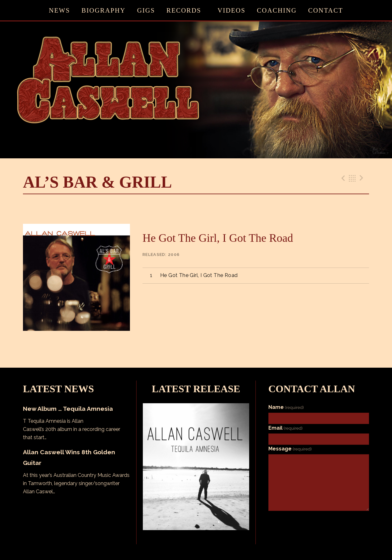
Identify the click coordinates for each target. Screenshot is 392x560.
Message (290, 449)
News (59, 10)
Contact (326, 10)
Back (352, 178)
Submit (319, 521)
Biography (104, 10)
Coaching (277, 10)
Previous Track (342, 178)
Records (184, 10)
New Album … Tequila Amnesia (68, 409)
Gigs (146, 10)
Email (286, 428)
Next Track (362, 178)
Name (286, 407)
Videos (231, 10)
